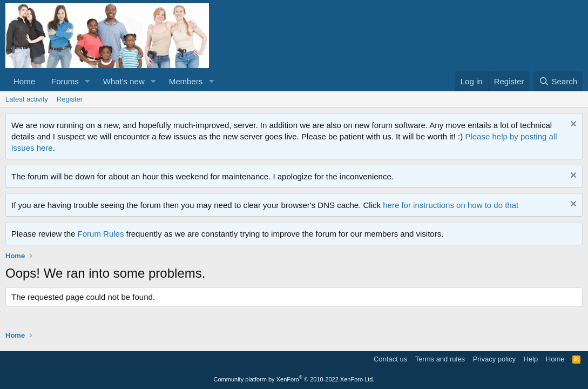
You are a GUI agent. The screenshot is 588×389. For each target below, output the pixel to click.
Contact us (390, 359)
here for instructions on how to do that (451, 205)
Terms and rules (440, 359)
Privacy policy (494, 359)
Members (186, 81)
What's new (124, 81)
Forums (65, 81)
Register (70, 99)
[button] (87, 81)
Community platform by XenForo (294, 379)
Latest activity (27, 99)
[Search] (558, 81)
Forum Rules (101, 234)
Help (531, 359)
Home (24, 81)
